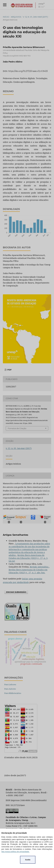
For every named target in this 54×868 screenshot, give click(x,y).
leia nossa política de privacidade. (15, 852)
